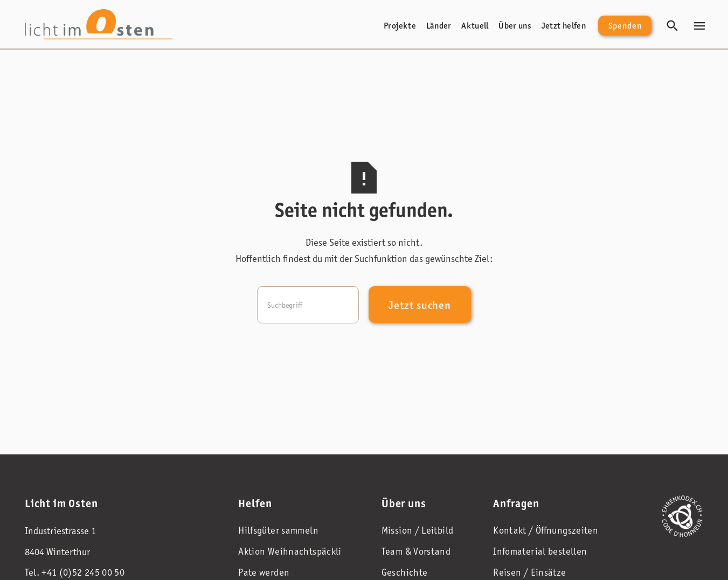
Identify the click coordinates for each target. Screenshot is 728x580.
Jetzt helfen (564, 26)
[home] (99, 24)
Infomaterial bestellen (540, 551)
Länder (439, 26)
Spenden (625, 26)
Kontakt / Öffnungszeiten (546, 530)
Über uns (515, 26)
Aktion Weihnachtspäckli (290, 551)
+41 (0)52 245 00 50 (83, 572)
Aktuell (475, 26)
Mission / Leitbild (418, 530)
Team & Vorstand (416, 551)
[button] (699, 26)
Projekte (400, 26)
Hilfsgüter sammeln (278, 530)
